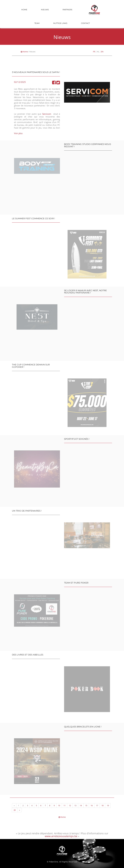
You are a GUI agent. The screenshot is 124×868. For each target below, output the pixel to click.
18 (102, 805)
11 (65, 805)
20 (15, 810)
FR (94, 52)
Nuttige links (60, 23)
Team (37, 23)
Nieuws (45, 10)
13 (75, 805)
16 (92, 805)
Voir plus (18, 133)
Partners (67, 10)
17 (97, 805)
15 (86, 805)
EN (102, 52)
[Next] (19, 810)
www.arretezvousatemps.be (61, 836)
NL (98, 52)
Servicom (47, 114)
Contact (85, 23)
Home (24, 10)
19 (108, 805)
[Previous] (14, 806)
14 (81, 805)
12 (70, 805)
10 (59, 805)
